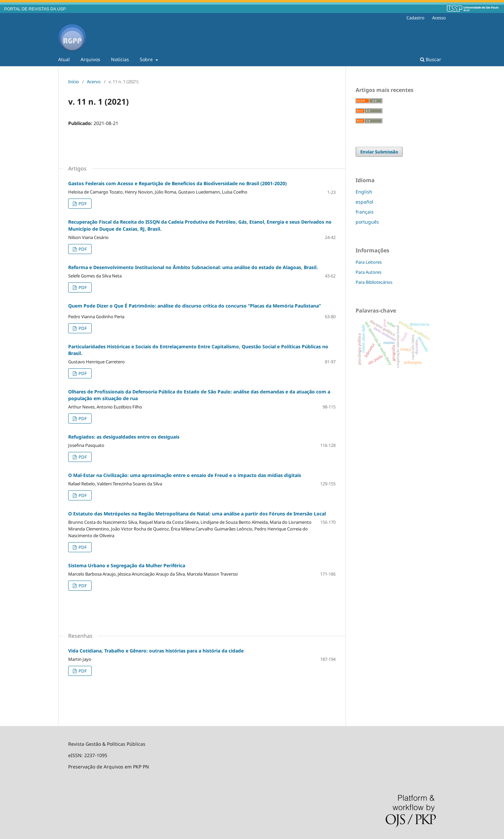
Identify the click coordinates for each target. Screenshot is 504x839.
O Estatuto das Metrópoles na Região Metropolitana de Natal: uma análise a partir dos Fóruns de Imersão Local (197, 514)
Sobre (147, 59)
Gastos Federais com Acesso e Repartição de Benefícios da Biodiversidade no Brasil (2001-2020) (177, 183)
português (367, 222)
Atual (64, 59)
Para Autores (368, 272)
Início (74, 82)
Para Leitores (369, 262)
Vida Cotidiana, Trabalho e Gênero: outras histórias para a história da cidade (156, 651)
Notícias (120, 59)
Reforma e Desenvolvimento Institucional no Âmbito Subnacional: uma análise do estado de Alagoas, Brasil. (193, 267)
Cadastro (415, 18)
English (364, 192)
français (365, 212)
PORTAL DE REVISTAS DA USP (35, 9)
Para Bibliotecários (374, 282)
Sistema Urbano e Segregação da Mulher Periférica (127, 565)
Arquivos (90, 59)
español (364, 202)
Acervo (94, 82)
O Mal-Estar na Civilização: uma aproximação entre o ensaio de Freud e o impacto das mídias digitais (185, 475)
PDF (82, 204)
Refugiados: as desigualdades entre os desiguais (124, 437)
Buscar (431, 59)
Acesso (439, 18)
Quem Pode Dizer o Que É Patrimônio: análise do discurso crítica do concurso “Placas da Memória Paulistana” (195, 306)
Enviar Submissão (379, 152)
